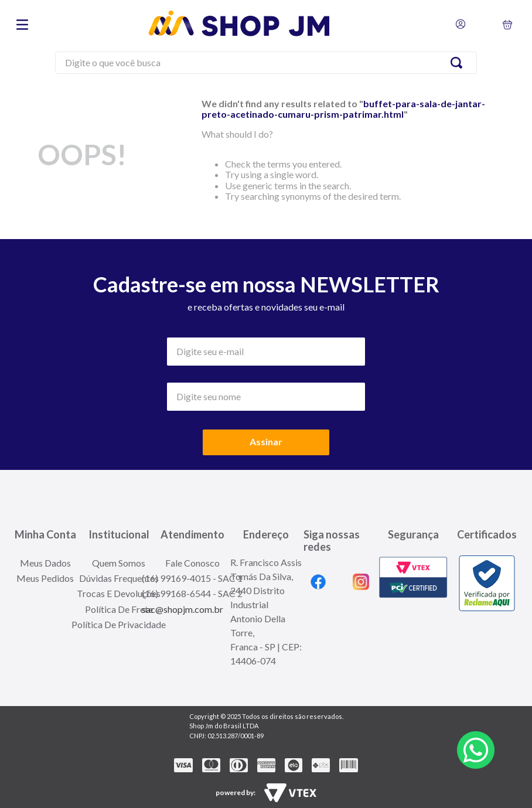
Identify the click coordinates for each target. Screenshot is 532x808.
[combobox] (266, 64)
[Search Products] (459, 63)
